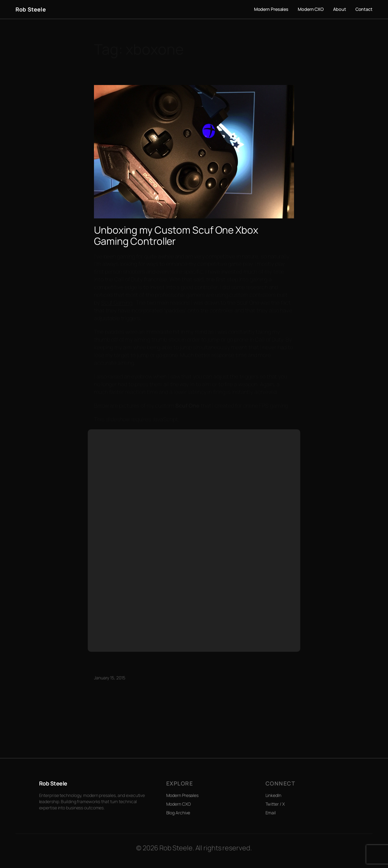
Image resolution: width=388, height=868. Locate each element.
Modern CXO (178, 804)
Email (271, 813)
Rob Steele (31, 9)
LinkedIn (273, 795)
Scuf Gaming (117, 302)
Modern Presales (183, 795)
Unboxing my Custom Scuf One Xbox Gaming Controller (176, 235)
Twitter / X (275, 804)
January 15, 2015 (109, 678)
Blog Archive (178, 813)
